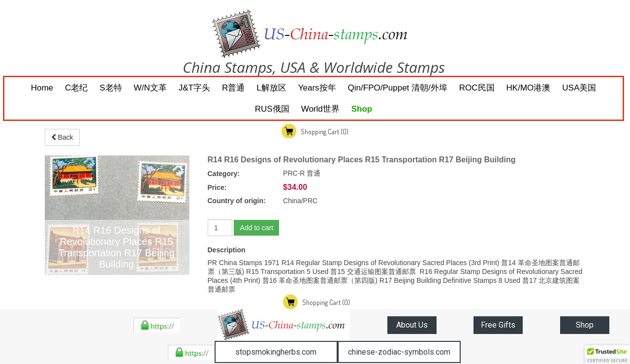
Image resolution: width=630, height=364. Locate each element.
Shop (362, 109)
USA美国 (579, 88)
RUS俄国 (272, 109)
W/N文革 (150, 88)
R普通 (233, 88)
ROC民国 (477, 88)
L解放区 (271, 88)
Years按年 (317, 88)
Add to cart (256, 228)
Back (62, 137)
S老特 (110, 88)
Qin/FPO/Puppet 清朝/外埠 (398, 88)
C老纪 (76, 88)
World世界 (320, 109)
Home (42, 88)
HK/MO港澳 (529, 88)
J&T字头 (194, 88)
